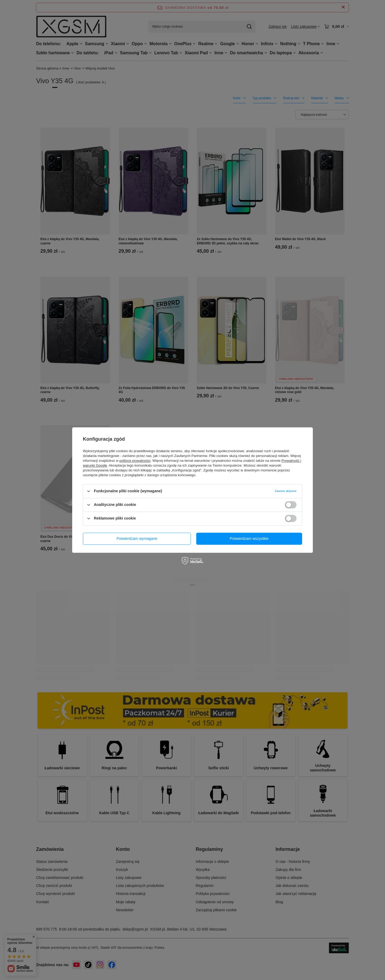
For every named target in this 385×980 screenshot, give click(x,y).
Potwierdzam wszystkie (249, 539)
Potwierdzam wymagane (137, 539)
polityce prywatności (135, 461)
